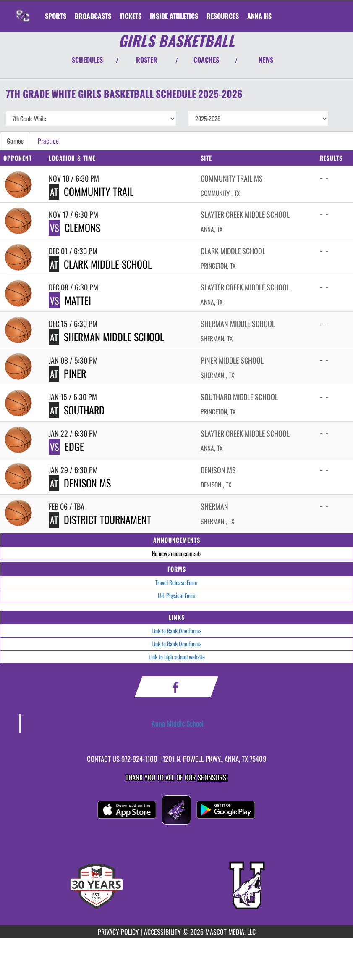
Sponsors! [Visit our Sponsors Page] (213, 777)
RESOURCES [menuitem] (223, 16)
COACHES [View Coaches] (206, 60)
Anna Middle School (178, 723)
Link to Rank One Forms (176, 631)
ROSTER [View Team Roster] (147, 60)
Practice (48, 141)
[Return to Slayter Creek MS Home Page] (24, 11)
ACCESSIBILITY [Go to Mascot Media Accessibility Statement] (162, 932)
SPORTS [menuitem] (56, 16)
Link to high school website (177, 657)
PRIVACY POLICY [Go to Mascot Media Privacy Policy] (118, 932)
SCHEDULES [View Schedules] (87, 60)
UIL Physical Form (177, 595)
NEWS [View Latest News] (266, 60)
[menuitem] (93, 16)
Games (15, 141)
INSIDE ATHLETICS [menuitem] (174, 16)
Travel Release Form (176, 582)
